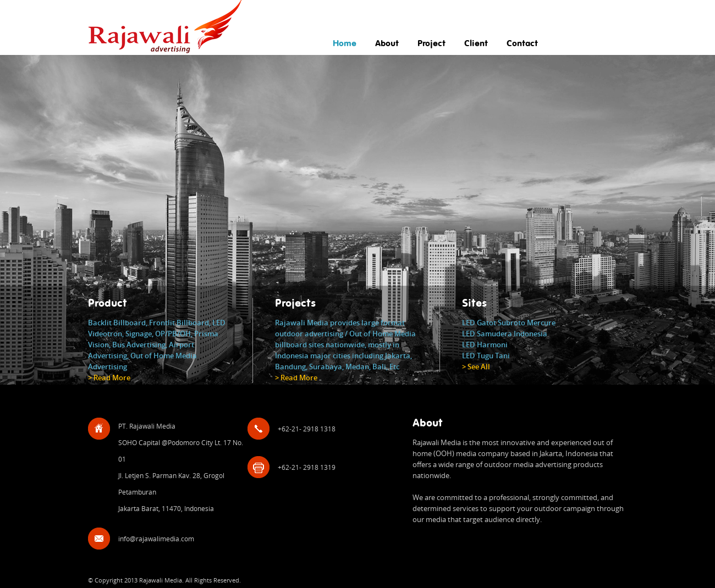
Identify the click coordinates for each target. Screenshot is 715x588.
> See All (476, 367)
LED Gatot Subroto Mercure (509, 323)
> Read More (109, 378)
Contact (522, 43)
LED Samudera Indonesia (505, 334)
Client (476, 43)
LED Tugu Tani (486, 356)
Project (431, 43)
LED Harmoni (485, 345)
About (387, 43)
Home (345, 43)
